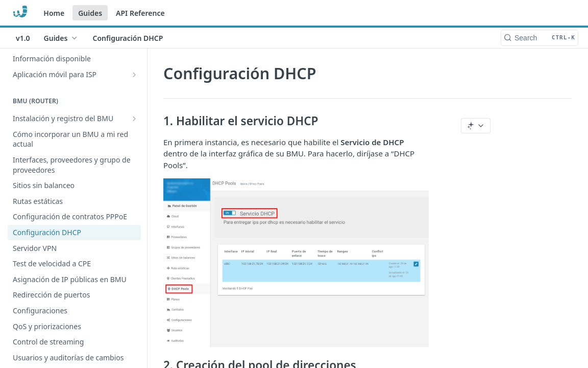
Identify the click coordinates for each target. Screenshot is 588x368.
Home (54, 13)
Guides (90, 13)
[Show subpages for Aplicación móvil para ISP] (134, 75)
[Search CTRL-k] (540, 38)
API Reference (140, 13)
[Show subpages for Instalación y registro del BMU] (134, 119)
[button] (296, 263)
